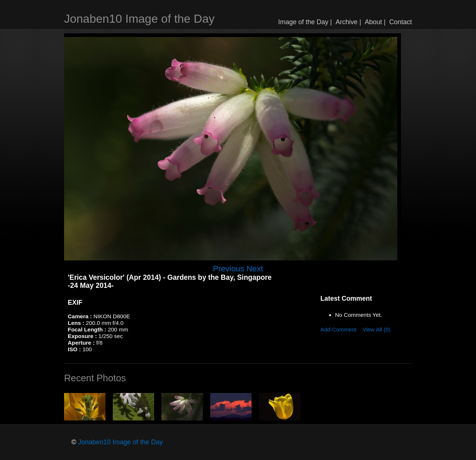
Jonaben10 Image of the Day (139, 19)
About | (375, 22)
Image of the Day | (305, 22)
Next (255, 269)
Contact (401, 22)
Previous (229, 269)
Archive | (349, 22)
